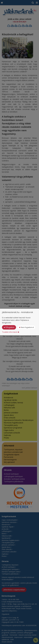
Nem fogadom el (26, 327)
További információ (10, 332)
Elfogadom (9, 327)
